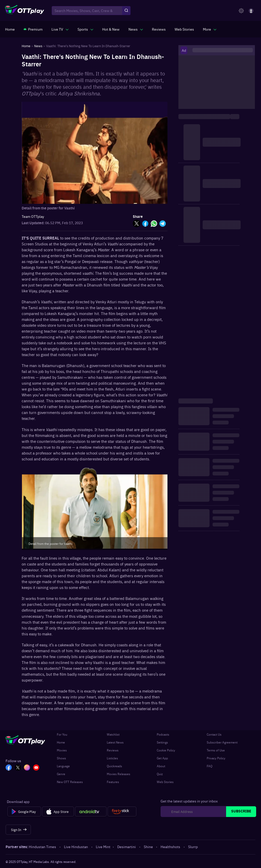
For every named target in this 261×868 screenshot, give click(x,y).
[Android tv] (91, 812)
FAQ (210, 766)
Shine (149, 847)
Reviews (113, 750)
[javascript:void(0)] (60, 29)
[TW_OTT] (18, 768)
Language (63, 766)
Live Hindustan (76, 847)
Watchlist (113, 734)
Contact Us (214, 734)
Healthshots (171, 847)
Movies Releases (119, 774)
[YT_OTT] (36, 768)
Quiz (160, 774)
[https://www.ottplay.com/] (10, 29)
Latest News (115, 742)
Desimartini (127, 847)
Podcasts (163, 734)
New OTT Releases (70, 782)
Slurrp (193, 847)
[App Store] (58, 812)
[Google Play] (24, 812)
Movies (62, 750)
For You (62, 734)
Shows (61, 758)
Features (113, 782)
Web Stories (165, 782)
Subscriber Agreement (222, 742)
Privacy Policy (216, 758)
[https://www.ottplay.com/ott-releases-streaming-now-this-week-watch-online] (111, 29)
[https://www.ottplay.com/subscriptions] (33, 29)
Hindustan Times (43, 847)
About (161, 766)
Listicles (112, 758)
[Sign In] (18, 830)
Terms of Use (216, 750)
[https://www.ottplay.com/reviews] (159, 29)
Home (61, 742)
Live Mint (103, 847)
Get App (162, 758)
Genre (61, 774)
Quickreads (114, 766)
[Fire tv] (122, 812)
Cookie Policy (166, 750)
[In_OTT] (27, 768)
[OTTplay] (25, 11)
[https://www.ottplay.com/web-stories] (184, 29)
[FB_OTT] (9, 768)
